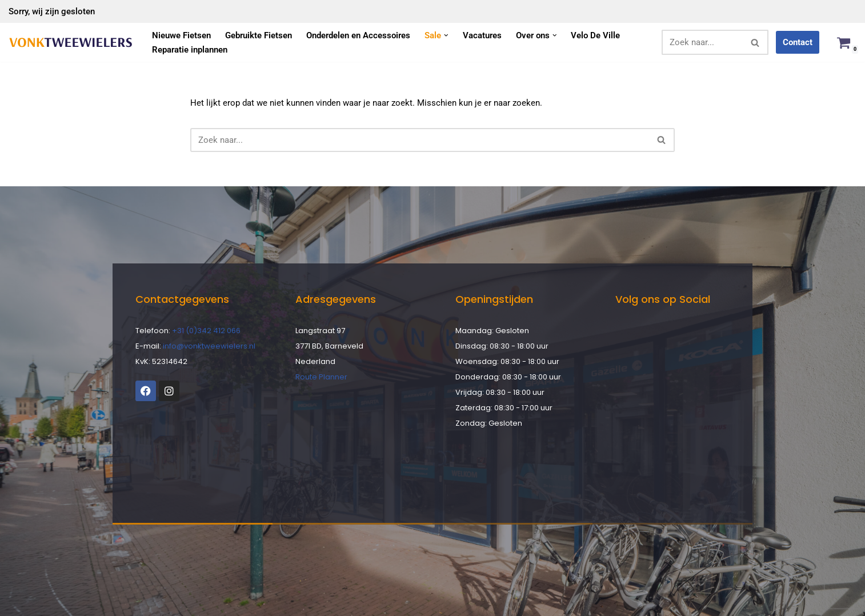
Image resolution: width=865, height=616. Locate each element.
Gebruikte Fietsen (259, 35)
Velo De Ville (595, 35)
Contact (798, 42)
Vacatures (482, 35)
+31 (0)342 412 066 (206, 331)
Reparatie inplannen (190, 50)
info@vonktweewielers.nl (209, 346)
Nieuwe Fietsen (181, 35)
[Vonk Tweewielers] (71, 43)
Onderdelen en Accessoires (358, 35)
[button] (446, 35)
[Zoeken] (702, 42)
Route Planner (321, 377)
